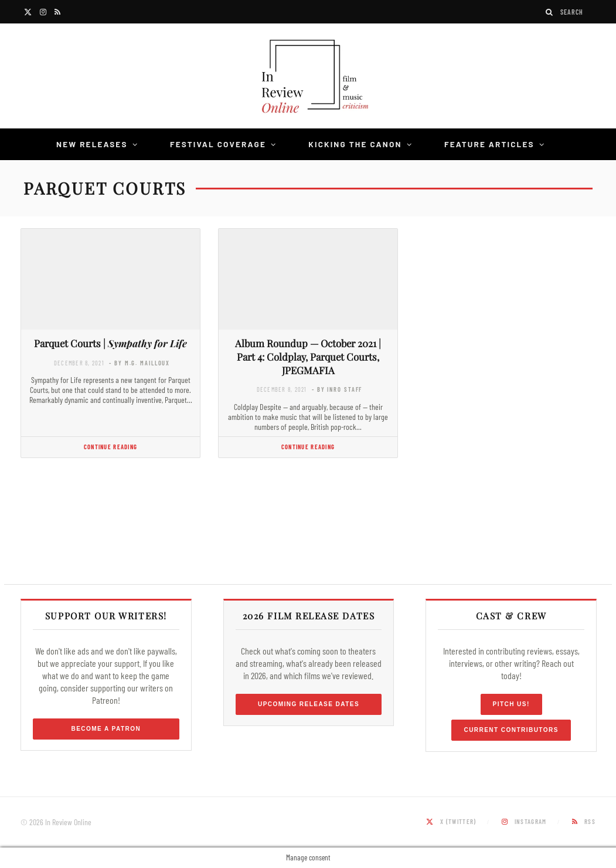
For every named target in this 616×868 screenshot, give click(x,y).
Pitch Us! (511, 704)
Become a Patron (106, 729)
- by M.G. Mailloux (139, 363)
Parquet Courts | (110, 343)
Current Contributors (511, 730)
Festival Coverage (218, 144)
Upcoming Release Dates (309, 704)
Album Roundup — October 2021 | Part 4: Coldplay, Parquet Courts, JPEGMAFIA (308, 357)
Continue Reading (110, 447)
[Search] (550, 12)
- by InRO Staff (337, 389)
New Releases (92, 144)
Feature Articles (489, 144)
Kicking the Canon (355, 144)
